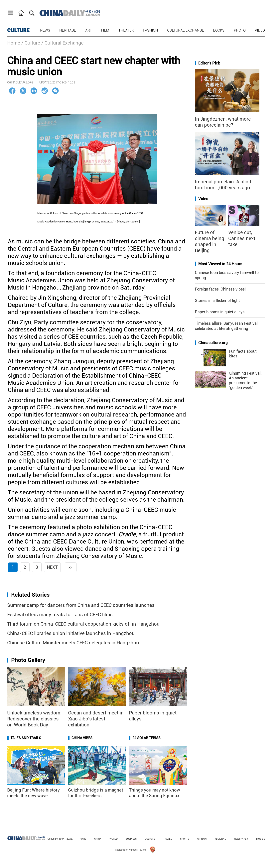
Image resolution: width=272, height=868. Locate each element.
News (45, 30)
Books (219, 30)
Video (260, 30)
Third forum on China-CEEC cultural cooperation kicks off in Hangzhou (83, 624)
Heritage (68, 30)
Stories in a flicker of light (217, 301)
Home (14, 43)
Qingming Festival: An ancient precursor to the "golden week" (245, 380)
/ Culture (31, 43)
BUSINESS (131, 839)
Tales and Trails (26, 738)
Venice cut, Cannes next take (242, 238)
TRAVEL (168, 839)
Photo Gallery (28, 660)
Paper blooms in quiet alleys (220, 312)
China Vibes (82, 738)
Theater (126, 30)
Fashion (151, 30)
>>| (71, 567)
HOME (83, 839)
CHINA (98, 839)
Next (52, 567)
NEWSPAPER (241, 839)
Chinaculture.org (213, 343)
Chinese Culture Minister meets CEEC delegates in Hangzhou (73, 643)
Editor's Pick (209, 63)
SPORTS (185, 839)
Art (89, 30)
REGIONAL (220, 839)
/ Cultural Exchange (63, 43)
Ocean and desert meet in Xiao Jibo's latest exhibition (96, 719)
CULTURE (18, 30)
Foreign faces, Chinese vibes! (220, 289)
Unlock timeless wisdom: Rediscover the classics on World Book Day (34, 719)
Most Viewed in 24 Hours (220, 264)
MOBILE (261, 839)
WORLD (114, 839)
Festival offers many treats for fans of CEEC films (60, 615)
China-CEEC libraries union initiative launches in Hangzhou (71, 633)
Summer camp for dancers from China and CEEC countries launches (81, 605)
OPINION (202, 839)
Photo (240, 30)
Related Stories (30, 595)
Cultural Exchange (186, 30)
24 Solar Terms (146, 738)
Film (105, 30)
